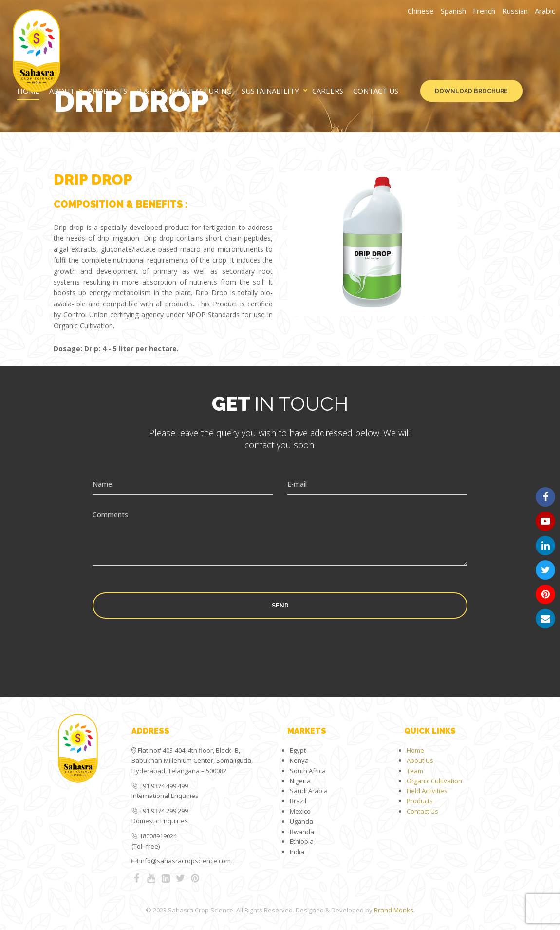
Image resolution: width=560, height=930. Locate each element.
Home (415, 750)
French (484, 11)
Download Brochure (471, 91)
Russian (515, 11)
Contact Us (376, 91)
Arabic (545, 11)
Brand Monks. (394, 910)
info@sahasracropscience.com (185, 861)
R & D (147, 91)
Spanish (453, 11)
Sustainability (270, 91)
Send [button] (280, 606)
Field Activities (427, 791)
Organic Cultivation (434, 781)
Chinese (421, 11)
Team (415, 771)
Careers (328, 91)
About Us (420, 760)
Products (107, 91)
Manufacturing (201, 91)
